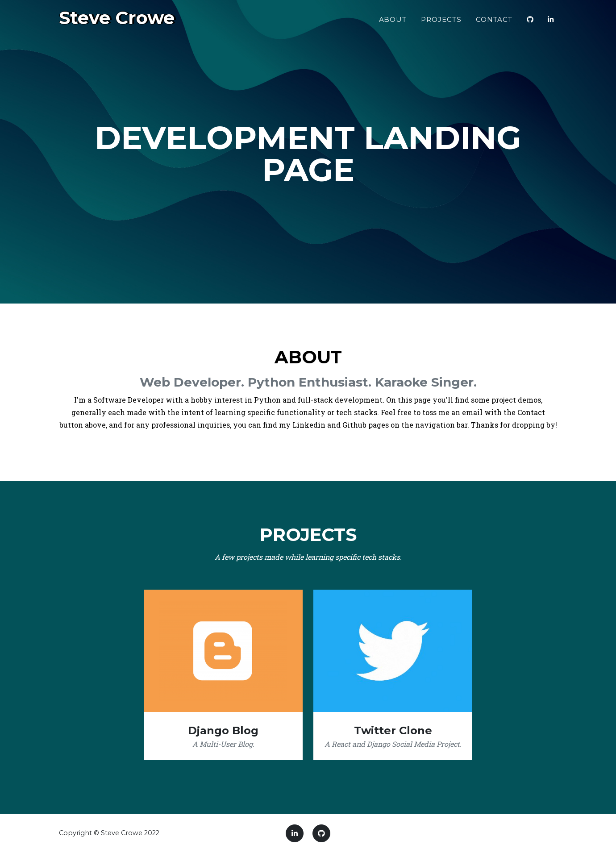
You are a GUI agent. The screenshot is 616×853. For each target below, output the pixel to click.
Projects (441, 23)
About (393, 23)
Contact (494, 23)
